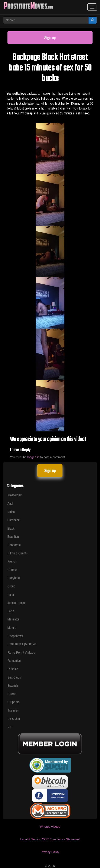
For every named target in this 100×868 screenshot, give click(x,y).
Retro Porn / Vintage (21, 652)
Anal (10, 503)
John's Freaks (17, 603)
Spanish (13, 685)
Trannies (13, 710)
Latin (11, 611)
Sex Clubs (14, 677)
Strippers (14, 702)
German (12, 570)
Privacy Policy (50, 852)
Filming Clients (18, 553)
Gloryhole (14, 578)
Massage (13, 619)
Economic (14, 545)
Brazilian (13, 536)
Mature (12, 627)
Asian (11, 512)
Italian (11, 594)
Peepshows (15, 636)
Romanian (14, 660)
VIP (10, 727)
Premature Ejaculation (22, 644)
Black (11, 528)
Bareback (14, 520)
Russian (13, 669)
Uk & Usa (14, 719)
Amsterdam (15, 495)
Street (12, 694)
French (12, 561)
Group (11, 586)
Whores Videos (50, 827)
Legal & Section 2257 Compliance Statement (50, 839)
